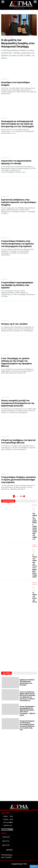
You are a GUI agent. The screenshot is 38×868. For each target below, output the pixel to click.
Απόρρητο (34, 866)
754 (21, 496)
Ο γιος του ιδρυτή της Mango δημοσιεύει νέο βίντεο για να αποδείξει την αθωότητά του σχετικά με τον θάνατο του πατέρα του (27, 696)
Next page (24, 496)
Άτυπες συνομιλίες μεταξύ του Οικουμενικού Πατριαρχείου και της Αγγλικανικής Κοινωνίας (18, 403)
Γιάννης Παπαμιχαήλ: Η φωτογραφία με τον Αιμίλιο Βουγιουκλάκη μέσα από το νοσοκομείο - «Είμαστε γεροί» (28, 711)
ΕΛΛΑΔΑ (34, 545)
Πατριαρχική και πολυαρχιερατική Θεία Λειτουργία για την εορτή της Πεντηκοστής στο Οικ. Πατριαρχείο (18, 124)
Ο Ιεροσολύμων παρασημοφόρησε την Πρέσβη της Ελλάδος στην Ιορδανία (17, 285)
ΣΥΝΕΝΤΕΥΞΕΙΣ (8, 825)
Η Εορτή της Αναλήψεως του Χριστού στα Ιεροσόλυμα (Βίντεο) (18, 441)
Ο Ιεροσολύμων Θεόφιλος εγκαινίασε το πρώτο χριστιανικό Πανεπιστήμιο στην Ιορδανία (19, 480)
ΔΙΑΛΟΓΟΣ (35, 583)
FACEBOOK (6, 837)
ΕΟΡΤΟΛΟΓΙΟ (7, 822)
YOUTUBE (6, 845)
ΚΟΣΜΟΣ (6, 819)
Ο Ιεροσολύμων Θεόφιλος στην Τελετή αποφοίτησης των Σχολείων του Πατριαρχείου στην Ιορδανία (18, 244)
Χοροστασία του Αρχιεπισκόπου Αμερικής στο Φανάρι (16, 162)
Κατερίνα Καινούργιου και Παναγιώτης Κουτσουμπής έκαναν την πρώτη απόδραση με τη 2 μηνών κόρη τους (27, 725)
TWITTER (6, 841)
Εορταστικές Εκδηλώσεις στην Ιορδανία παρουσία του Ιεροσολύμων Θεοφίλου (19, 202)
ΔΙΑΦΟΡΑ (12, 819)
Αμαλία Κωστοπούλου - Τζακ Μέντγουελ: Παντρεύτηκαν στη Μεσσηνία (27, 682)
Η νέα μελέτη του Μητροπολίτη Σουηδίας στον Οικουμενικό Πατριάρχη (18, 43)
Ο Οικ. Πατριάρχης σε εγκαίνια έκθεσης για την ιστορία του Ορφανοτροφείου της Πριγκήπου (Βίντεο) (17, 362)
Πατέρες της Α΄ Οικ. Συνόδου (14, 324)
